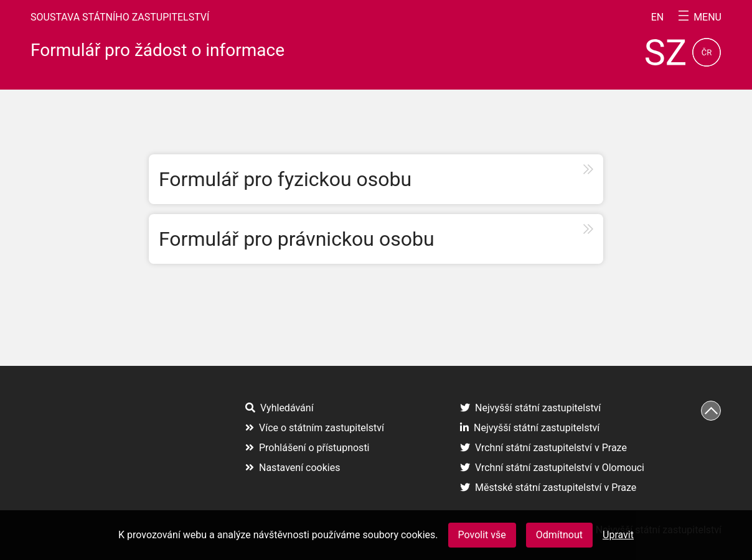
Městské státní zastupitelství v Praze (548, 488)
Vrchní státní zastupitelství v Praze (543, 448)
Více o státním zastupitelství (315, 428)
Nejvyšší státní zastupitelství (530, 408)
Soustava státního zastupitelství (120, 17)
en (658, 17)
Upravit (618, 535)
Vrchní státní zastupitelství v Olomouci (552, 468)
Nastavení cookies (293, 468)
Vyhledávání (280, 408)
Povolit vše (482, 535)
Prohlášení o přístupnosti (308, 448)
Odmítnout (559, 535)
